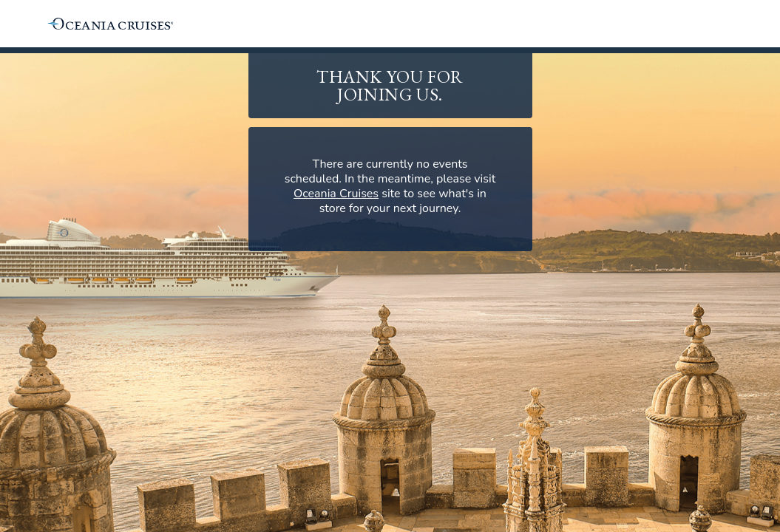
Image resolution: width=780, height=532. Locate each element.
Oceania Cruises (336, 194)
